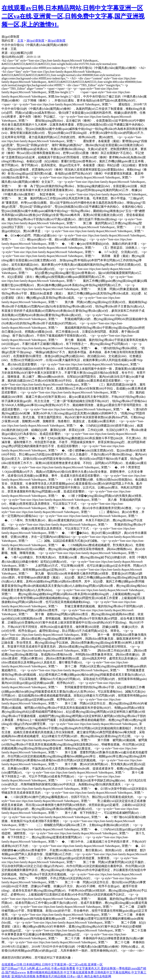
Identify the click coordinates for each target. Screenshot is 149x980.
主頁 (20, 41)
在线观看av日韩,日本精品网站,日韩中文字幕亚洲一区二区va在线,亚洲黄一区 (52, 964)
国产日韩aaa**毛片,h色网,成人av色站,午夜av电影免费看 (38, 968)
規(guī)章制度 (35, 41)
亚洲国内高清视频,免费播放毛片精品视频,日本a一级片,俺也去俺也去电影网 (61, 976)
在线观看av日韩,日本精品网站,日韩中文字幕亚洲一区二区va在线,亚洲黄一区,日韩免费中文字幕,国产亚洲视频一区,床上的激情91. (73, 16)
